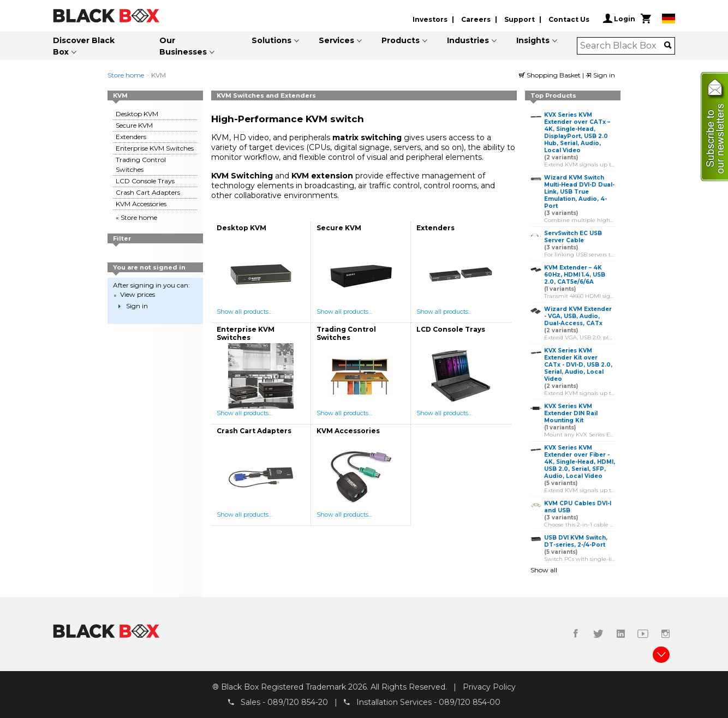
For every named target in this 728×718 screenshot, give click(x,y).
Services (336, 40)
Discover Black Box (84, 46)
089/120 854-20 (298, 702)
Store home (126, 75)
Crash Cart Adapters (148, 192)
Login (619, 19)
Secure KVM (134, 125)
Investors (430, 19)
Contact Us (569, 19)
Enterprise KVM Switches (155, 148)
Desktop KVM (137, 114)
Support (520, 19)
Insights (533, 40)
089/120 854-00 (470, 702)
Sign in (600, 75)
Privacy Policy (489, 687)
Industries (468, 40)
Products (401, 40)
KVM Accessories (141, 204)
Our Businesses (183, 46)
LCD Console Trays (145, 181)
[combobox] (622, 46)
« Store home (136, 217)
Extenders (131, 137)
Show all (544, 570)
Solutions (271, 40)
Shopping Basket (551, 75)
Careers (476, 19)
